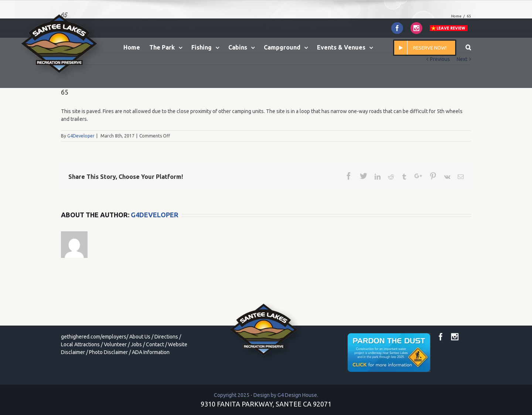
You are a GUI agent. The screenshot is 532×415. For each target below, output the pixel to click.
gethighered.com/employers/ (95, 337)
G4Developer (81, 136)
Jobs (136, 344)
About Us (140, 337)
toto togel (213, 373)
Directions (166, 337)
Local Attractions (80, 344)
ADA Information (151, 352)
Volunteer (115, 344)
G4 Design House (297, 395)
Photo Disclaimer (108, 352)
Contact (155, 344)
